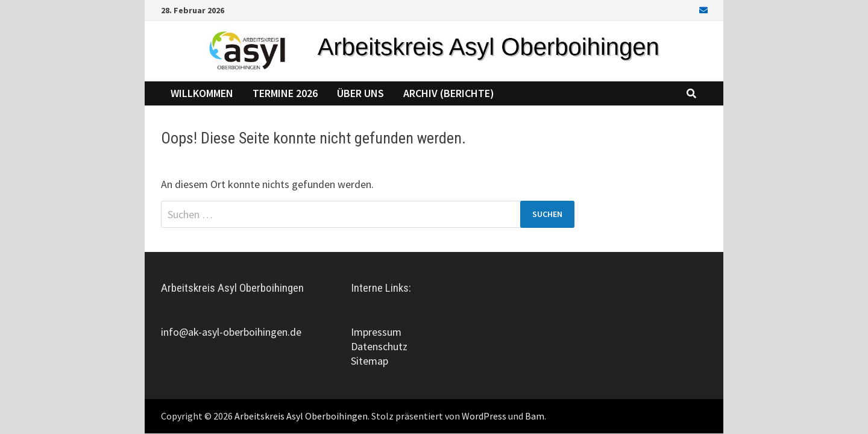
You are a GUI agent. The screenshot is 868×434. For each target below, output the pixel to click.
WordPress (484, 416)
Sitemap (370, 361)
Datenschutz (379, 346)
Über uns (360, 93)
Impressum (376, 332)
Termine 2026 (285, 93)
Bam (535, 416)
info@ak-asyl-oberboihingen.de (231, 332)
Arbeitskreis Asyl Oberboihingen (301, 416)
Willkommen (202, 93)
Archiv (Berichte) (449, 93)
